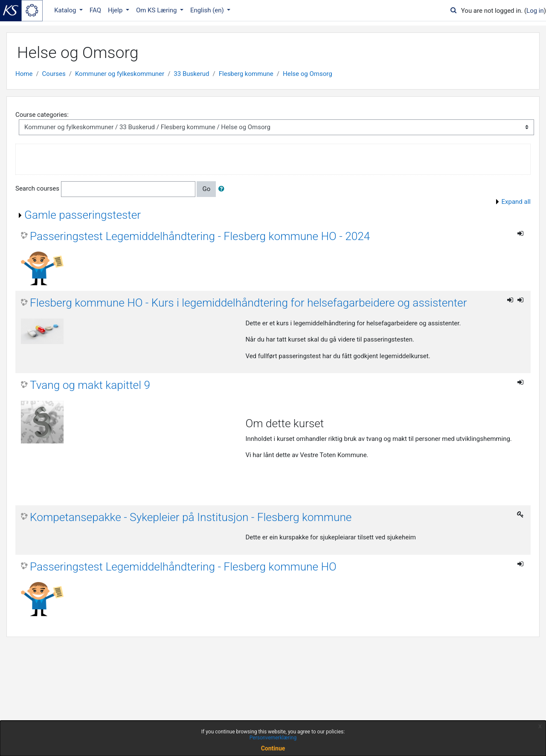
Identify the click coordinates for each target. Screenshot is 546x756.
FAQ (95, 10)
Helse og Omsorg (308, 74)
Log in (535, 11)
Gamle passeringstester (83, 215)
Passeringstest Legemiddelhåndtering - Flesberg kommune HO (183, 567)
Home (24, 74)
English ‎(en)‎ (208, 10)
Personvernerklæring (273, 738)
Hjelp (116, 10)
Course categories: (42, 115)
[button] (223, 189)
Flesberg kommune (246, 74)
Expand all (516, 202)
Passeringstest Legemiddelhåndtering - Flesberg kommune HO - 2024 (200, 236)
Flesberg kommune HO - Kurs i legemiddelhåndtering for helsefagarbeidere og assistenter (248, 303)
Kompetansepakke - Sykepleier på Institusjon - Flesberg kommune (191, 517)
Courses (54, 74)
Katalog (66, 10)
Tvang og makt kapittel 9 (90, 385)
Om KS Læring (157, 10)
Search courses (37, 188)
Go (206, 189)
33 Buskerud (191, 74)
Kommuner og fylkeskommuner (120, 74)
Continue (273, 748)
